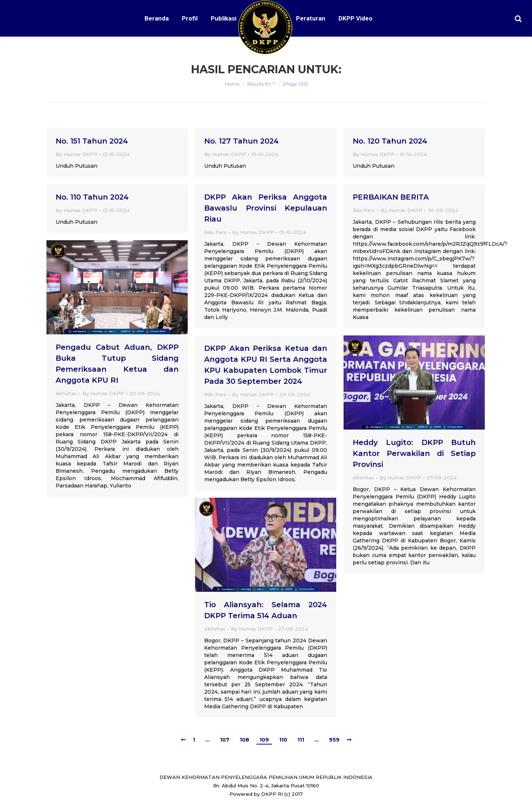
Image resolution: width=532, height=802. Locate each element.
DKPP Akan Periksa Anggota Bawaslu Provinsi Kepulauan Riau (266, 208)
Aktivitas (66, 393)
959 (334, 740)
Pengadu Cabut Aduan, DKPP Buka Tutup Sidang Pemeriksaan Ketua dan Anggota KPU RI (117, 364)
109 (264, 740)
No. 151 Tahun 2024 (92, 141)
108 (244, 740)
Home (232, 84)
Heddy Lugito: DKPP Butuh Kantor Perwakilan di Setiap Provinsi (414, 453)
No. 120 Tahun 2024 (390, 141)
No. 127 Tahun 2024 (241, 141)
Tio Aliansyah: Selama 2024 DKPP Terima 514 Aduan (266, 610)
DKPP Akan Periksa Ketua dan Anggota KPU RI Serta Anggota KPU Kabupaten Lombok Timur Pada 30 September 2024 (266, 365)
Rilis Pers (215, 232)
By (76, 154)
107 (225, 740)
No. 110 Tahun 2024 (92, 197)
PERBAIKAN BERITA (391, 197)
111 (301, 740)
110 (283, 740)
